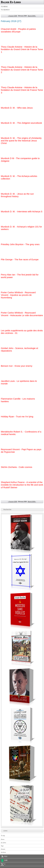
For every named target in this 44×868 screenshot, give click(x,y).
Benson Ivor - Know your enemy (17, 366)
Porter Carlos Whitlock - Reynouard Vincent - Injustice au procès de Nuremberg (18, 295)
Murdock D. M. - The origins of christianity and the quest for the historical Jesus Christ (21, 141)
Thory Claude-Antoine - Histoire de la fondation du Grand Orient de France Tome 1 (22, 49)
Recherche (7, 509)
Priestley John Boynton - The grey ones (20, 244)
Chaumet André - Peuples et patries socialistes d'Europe (18, 30)
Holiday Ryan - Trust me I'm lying (17, 417)
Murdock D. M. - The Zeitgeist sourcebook (21, 123)
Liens (5, 831)
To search (5, 10)
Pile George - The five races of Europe (20, 259)
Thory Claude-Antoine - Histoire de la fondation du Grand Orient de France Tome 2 (22, 70)
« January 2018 (12, 16)
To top (3, 836)
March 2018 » (32, 16)
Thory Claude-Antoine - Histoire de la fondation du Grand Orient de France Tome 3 (22, 90)
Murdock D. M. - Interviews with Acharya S (22, 211)
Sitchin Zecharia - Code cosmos (16, 467)
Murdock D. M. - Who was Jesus (17, 108)
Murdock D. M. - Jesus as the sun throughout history (17, 195)
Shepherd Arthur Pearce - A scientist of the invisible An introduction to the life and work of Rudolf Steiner (22, 485)
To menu (4, 7)
